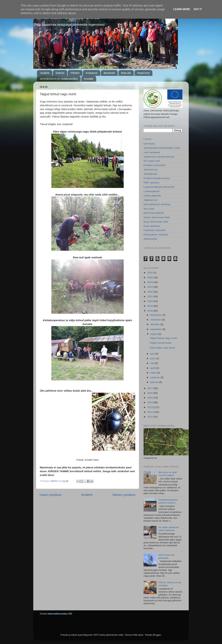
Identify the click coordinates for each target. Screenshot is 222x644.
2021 (150, 296)
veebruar (155, 377)
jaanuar (155, 382)
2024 (150, 282)
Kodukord (91, 73)
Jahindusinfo (150, 239)
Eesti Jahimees (152, 226)
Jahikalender (151, 174)
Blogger (157, 635)
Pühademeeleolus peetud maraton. (168, 501)
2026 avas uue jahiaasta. (166, 556)
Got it (198, 9)
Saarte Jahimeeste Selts (157, 217)
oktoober (155, 324)
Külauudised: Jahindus (156, 235)
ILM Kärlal (149, 144)
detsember (156, 315)
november (156, 320)
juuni (153, 358)
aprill (153, 368)
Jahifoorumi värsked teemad (159, 157)
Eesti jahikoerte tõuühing (157, 204)
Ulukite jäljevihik (152, 196)
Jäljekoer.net (150, 200)
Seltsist (60, 73)
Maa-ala (126, 73)
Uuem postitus (51, 495)
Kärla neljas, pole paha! (162, 348)
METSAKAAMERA (154, 213)
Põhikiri (75, 73)
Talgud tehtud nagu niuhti (163, 338)
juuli (153, 354)
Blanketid (109, 73)
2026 (150, 273)
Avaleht (45, 73)
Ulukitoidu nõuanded (155, 230)
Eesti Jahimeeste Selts (156, 222)
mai (153, 363)
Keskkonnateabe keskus (157, 178)
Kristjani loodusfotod (155, 165)
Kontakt (89, 79)
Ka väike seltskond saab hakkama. (169, 529)
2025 (150, 277)
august (154, 334)
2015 (150, 398)
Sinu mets (149, 209)
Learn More (182, 9)
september (156, 329)
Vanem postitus (124, 495)
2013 (150, 407)
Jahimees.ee (151, 170)
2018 (150, 311)
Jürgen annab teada (161, 343)
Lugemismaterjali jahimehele (159, 187)
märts (154, 373)
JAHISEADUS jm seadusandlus (59, 79)
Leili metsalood (152, 152)
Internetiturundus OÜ (60, 614)
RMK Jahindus (151, 183)
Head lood (143, 73)
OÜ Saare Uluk (152, 161)
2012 (150, 412)
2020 (150, 301)
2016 (150, 393)
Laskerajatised (151, 191)
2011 (150, 417)
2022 (150, 292)
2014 (150, 402)
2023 (150, 287)
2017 (150, 388)
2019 (150, 306)
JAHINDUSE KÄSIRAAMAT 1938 (162, 148)
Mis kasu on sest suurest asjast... (167, 474)
